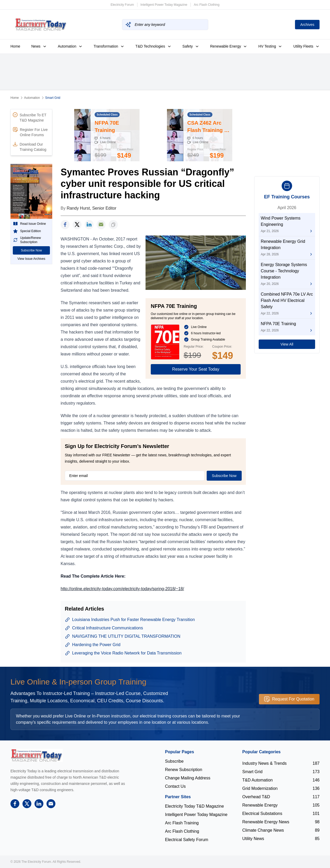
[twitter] (77, 225)
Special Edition (27, 231)
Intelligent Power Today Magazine (164, 5)
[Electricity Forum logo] (37, 755)
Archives (307, 25)
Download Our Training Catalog (30, 147)
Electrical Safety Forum (187, 840)
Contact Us (175, 786)
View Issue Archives (31, 259)
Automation (70, 46)
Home (15, 46)
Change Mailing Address (188, 778)
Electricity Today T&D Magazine (195, 806)
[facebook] (65, 225)
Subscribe (174, 761)
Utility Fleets (306, 46)
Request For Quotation (289, 699)
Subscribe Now (31, 250)
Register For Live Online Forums (30, 132)
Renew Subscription (184, 770)
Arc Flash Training (182, 823)
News (39, 46)
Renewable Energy (229, 46)
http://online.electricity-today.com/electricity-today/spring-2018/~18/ (122, 589)
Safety (191, 46)
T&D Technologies (153, 46)
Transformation (109, 46)
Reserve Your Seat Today (196, 369)
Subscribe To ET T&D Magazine (30, 117)
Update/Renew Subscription (27, 240)
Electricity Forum (122, 5)
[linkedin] (89, 225)
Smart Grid (53, 98)
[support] (101, 225)
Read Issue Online (29, 224)
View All (287, 344)
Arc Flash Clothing (207, 5)
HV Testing (270, 46)
